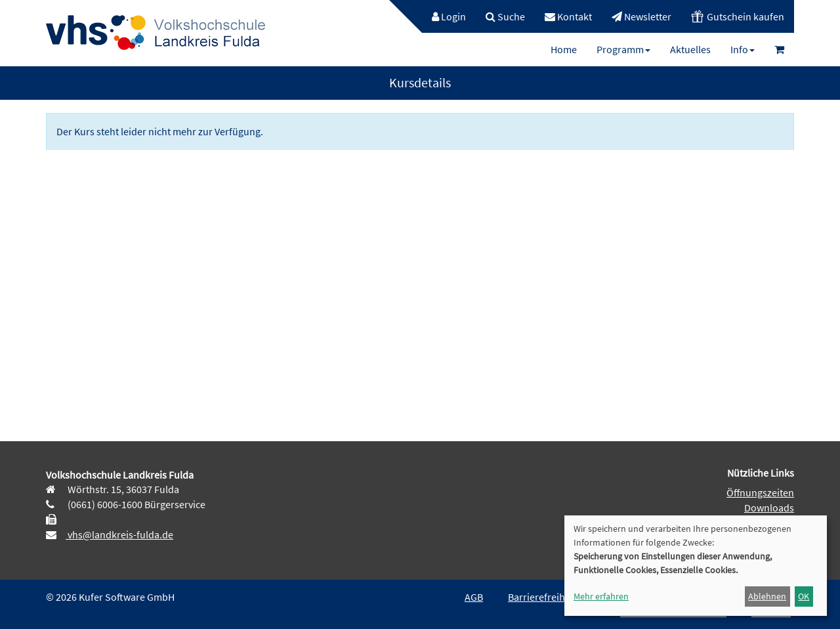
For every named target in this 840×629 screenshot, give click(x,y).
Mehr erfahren (601, 596)
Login (449, 16)
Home (564, 49)
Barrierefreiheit (542, 597)
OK (804, 596)
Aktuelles (690, 49)
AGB (474, 597)
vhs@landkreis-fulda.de (119, 534)
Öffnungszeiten (760, 492)
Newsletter (641, 16)
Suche (505, 16)
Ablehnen (767, 596)
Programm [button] (623, 49)
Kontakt (568, 16)
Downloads (769, 508)
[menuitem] (442, 16)
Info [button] (743, 49)
